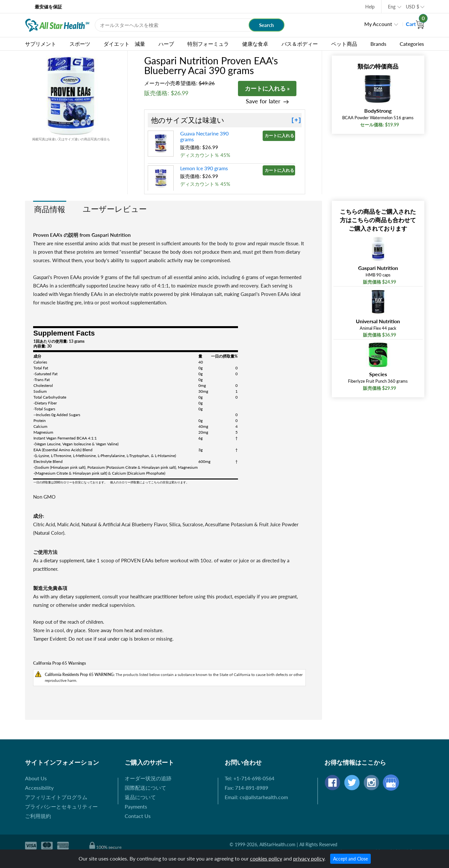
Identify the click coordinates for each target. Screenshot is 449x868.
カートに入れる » (267, 88)
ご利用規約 (38, 816)
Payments (136, 806)
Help (370, 7)
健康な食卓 (255, 44)
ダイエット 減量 (124, 44)
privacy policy (309, 858)
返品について (140, 797)
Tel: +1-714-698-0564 (249, 778)
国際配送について (145, 788)
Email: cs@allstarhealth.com (256, 797)
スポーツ (80, 44)
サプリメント (41, 44)
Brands (378, 44)
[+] (296, 120)
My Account (378, 24)
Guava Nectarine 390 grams (204, 136)
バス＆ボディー (300, 44)
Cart (415, 24)
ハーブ (166, 44)
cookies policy (266, 858)
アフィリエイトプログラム (56, 797)
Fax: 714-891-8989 (246, 788)
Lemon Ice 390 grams (204, 168)
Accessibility (39, 788)
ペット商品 (344, 44)
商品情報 (50, 209)
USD (412, 7)
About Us (36, 778)
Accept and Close (350, 859)
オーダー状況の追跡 (148, 778)
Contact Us (138, 816)
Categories (412, 44)
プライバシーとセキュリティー (61, 806)
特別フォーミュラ (208, 44)
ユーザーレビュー (115, 209)
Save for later (263, 101)
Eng (392, 7)
